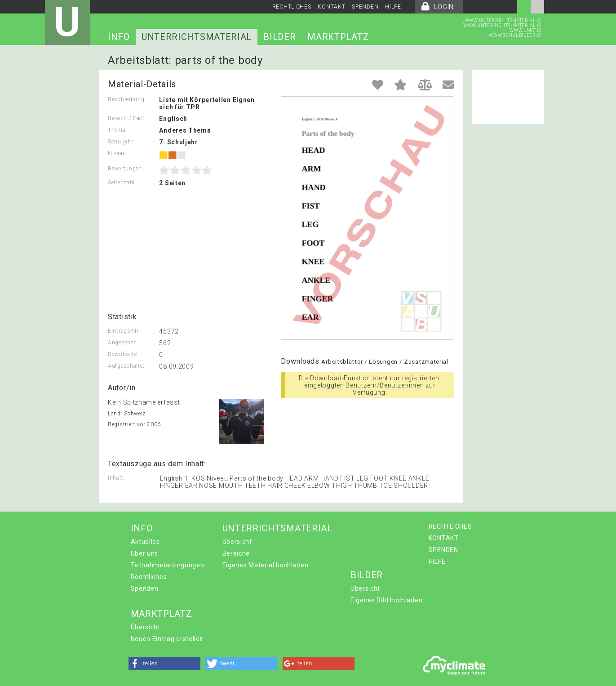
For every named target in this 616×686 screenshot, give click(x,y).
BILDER (279, 37)
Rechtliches (149, 577)
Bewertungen (125, 169)
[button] (164, 664)
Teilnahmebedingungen (168, 565)
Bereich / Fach (127, 118)
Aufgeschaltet (126, 366)
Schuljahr (120, 142)
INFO (119, 37)
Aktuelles (145, 542)
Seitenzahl (121, 183)
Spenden (145, 588)
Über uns (145, 553)
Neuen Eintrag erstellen (167, 639)
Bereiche (236, 553)
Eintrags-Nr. (124, 331)
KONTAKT (331, 7)
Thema (117, 130)
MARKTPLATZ (338, 37)
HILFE (393, 7)
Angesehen (122, 343)
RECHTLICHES (292, 7)
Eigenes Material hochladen (266, 565)
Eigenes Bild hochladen (386, 600)
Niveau (117, 153)
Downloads (122, 354)
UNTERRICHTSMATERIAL (197, 37)
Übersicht (237, 542)
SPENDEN (365, 7)
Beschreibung (126, 99)
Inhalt (115, 478)
